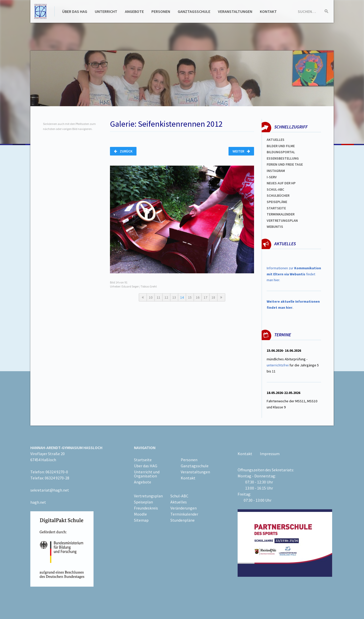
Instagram (276, 171)
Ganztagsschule (194, 11)
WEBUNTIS (275, 227)
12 (166, 297)
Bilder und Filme (281, 146)
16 (198, 297)
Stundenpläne (183, 520)
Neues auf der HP (281, 183)
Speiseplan (143, 502)
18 (213, 297)
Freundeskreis (146, 508)
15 (190, 297)
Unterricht (106, 11)
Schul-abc (275, 189)
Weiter (241, 151)
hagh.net (38, 502)
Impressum (270, 454)
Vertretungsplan (282, 220)
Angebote (134, 11)
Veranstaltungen (235, 11)
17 (206, 297)
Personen (161, 11)
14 (182, 297)
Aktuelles (276, 140)
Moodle (140, 514)
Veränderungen (184, 508)
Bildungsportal (281, 152)
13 (174, 297)
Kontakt (268, 11)
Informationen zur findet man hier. (294, 274)
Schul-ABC (179, 496)
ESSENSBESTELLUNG (283, 158)
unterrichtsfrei (278, 365)
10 (151, 297)
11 (158, 297)
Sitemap (141, 520)
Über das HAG (75, 11)
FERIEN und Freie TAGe (285, 164)
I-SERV (272, 177)
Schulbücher (278, 195)
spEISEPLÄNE (277, 202)
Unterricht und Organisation (147, 474)
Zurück (123, 151)
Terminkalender (281, 214)
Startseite (276, 208)
